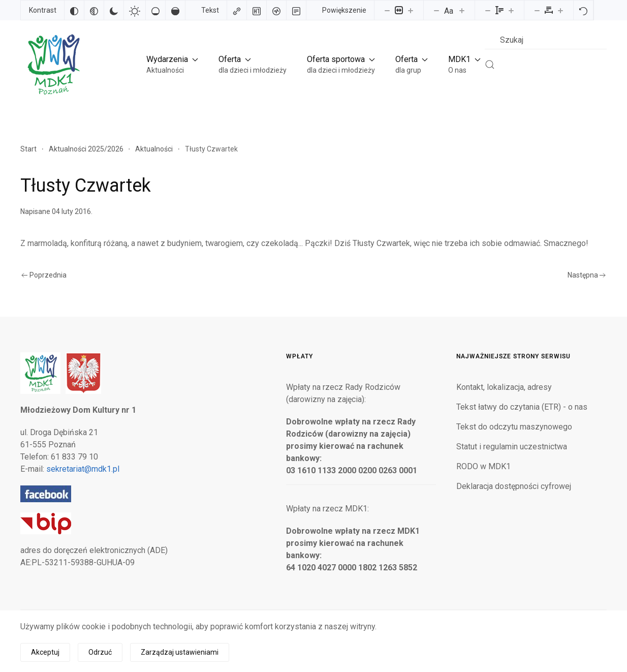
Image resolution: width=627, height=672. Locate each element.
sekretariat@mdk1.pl (83, 469)
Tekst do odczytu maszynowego (514, 427)
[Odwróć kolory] (74, 10)
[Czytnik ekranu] (276, 10)
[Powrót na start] (53, 64)
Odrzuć (100, 652)
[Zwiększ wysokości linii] (511, 10)
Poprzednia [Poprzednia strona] (44, 275)
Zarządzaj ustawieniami (180, 652)
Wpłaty (300, 356)
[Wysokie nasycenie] (175, 10)
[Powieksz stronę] (411, 10)
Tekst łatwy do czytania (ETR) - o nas (522, 407)
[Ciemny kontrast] (114, 10)
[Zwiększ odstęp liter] (560, 10)
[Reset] (583, 10)
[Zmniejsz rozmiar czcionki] (436, 10)
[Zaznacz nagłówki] (257, 10)
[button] (172, 64)
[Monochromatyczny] (94, 10)
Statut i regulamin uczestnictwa (512, 447)
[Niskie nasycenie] (155, 10)
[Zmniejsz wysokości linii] (488, 10)
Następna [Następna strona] (587, 275)
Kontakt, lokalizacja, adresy (504, 387)
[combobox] (546, 40)
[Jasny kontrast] (135, 10)
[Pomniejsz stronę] (387, 10)
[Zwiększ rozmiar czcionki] (462, 10)
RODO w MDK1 (483, 466)
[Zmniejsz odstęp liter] (537, 10)
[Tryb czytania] (296, 10)
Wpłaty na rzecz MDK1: (327, 509)
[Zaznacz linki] (237, 10)
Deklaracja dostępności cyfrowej (514, 486)
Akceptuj (45, 652)
